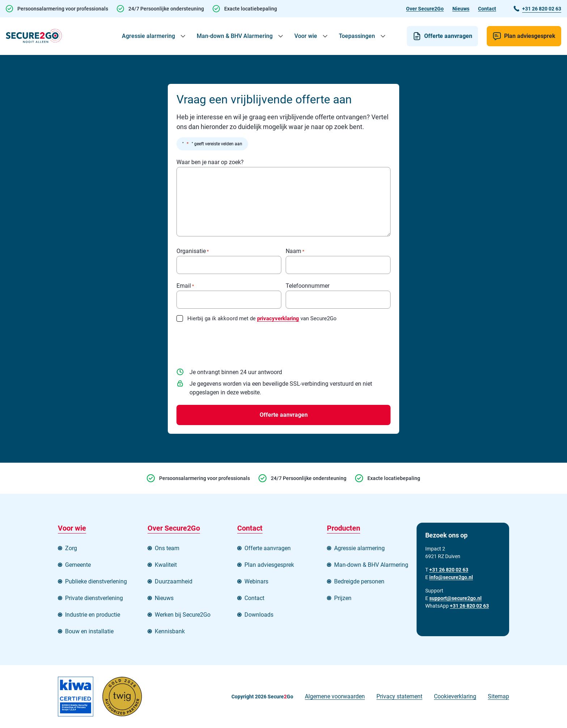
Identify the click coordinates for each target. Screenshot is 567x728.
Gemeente (78, 565)
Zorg (71, 548)
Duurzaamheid (174, 581)
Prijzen (343, 598)
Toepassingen (357, 36)
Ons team (167, 548)
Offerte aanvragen (448, 36)
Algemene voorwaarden (335, 696)
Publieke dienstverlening (96, 581)
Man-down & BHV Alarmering (235, 36)
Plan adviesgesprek (530, 36)
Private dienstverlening (94, 598)
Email (185, 286)
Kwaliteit (166, 565)
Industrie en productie (93, 615)
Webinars (256, 581)
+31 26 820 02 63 (469, 606)
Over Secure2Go (425, 9)
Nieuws (461, 9)
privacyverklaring (278, 318)
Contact (487, 9)
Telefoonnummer (308, 286)
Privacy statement (399, 696)
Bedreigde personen (359, 581)
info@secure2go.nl (451, 577)
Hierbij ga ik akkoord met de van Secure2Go (262, 318)
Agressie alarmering (148, 36)
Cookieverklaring (455, 696)
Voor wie (306, 36)
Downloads (259, 615)
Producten (344, 528)
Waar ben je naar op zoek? (210, 162)
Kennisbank (170, 631)
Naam (295, 251)
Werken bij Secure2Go (183, 615)
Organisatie (193, 251)
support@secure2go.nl (455, 598)
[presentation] (231, 342)
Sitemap (498, 696)
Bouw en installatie (89, 631)
